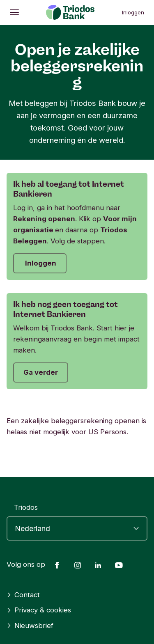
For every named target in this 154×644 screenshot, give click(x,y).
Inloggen (133, 12)
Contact (23, 595)
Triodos (26, 507)
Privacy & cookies (39, 610)
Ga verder (41, 372)
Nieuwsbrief (30, 626)
